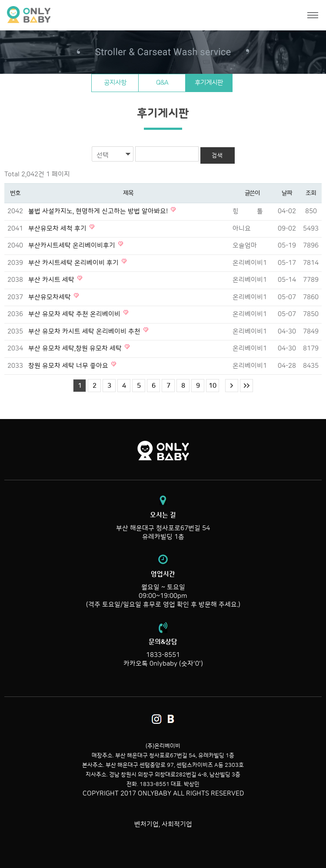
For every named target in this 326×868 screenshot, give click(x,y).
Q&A (162, 83)
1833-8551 (163, 655)
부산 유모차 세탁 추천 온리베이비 (75, 314)
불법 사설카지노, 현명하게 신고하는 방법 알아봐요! (99, 211)
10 (213, 386)
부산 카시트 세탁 (52, 280)
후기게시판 (209, 83)
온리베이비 (62, 15)
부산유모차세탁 (50, 297)
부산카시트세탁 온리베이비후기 (73, 246)
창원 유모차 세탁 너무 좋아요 (69, 366)
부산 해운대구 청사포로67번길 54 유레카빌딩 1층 (163, 526)
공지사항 (115, 83)
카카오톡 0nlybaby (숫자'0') (163, 664)
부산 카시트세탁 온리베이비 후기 (74, 263)
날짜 (287, 193)
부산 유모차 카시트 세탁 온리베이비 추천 (85, 332)
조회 (311, 193)
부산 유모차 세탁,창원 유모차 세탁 (76, 348)
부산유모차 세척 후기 (58, 229)
